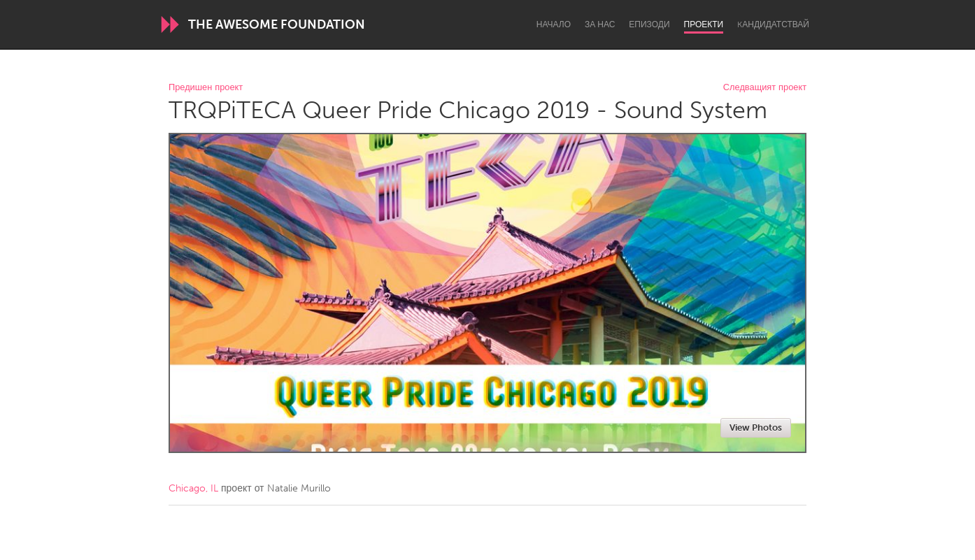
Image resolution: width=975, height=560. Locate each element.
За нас (600, 24)
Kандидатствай (773, 24)
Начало (554, 24)
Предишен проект (206, 88)
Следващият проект (765, 88)
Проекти (704, 24)
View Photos (756, 428)
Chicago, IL (193, 488)
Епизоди (649, 24)
